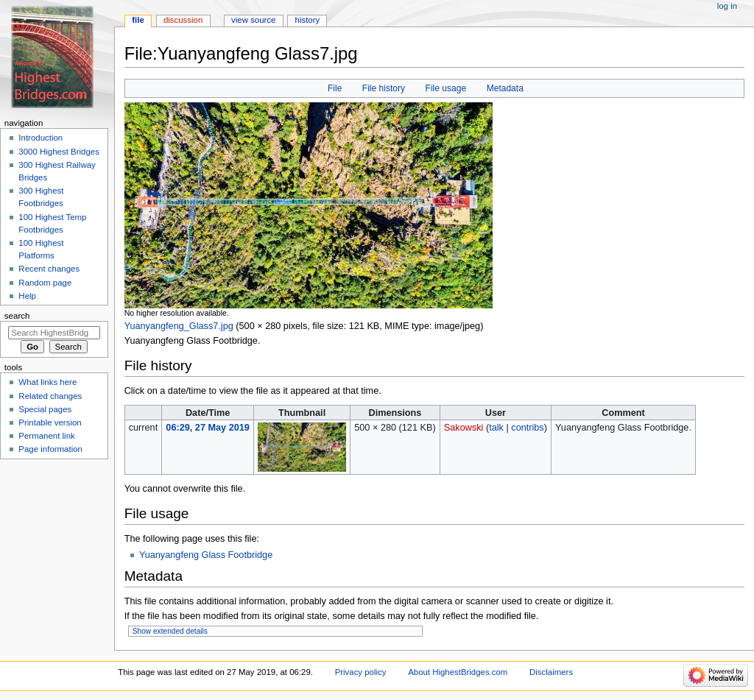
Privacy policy (361, 672)
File (335, 88)
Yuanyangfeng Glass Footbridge (206, 555)
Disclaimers (551, 672)
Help (27, 296)
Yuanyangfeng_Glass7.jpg (179, 326)
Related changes (50, 396)
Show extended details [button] (170, 631)
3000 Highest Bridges (59, 152)
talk (496, 428)
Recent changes (49, 269)
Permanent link (46, 436)
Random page (45, 283)
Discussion (183, 20)
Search (17, 316)
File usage (446, 88)
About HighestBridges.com (458, 672)
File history (384, 88)
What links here (47, 382)
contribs (527, 428)
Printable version (50, 423)
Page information (50, 449)
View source (253, 20)
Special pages (45, 409)
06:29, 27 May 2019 (208, 428)
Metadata (505, 88)
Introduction (40, 138)
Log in (727, 6)
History (308, 20)
